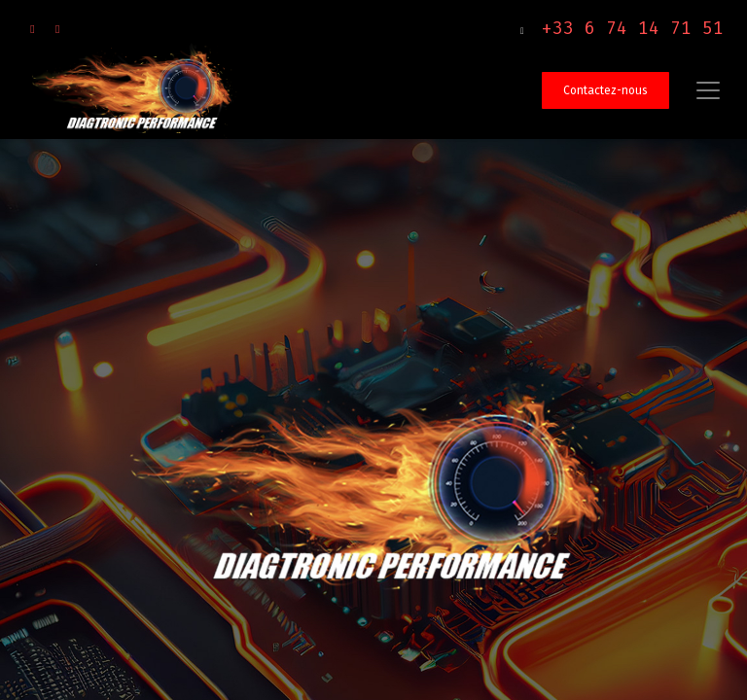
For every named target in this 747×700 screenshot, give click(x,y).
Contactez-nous (605, 90)
